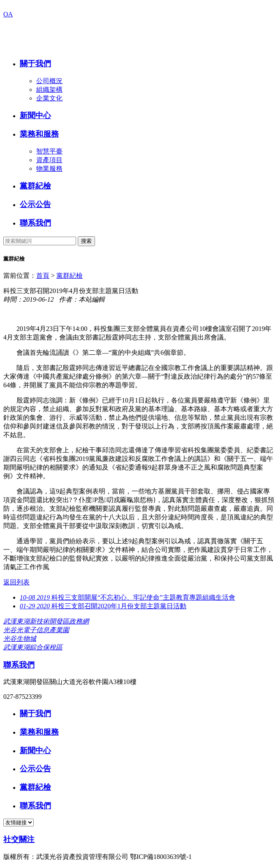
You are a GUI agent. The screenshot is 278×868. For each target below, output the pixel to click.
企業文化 (49, 98)
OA (8, 14)
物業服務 (49, 169)
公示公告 (35, 204)
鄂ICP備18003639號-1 (161, 857)
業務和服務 (39, 134)
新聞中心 (35, 115)
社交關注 (19, 839)
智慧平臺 (49, 151)
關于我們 (35, 64)
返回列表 (16, 582)
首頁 (43, 276)
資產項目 (49, 160)
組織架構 (49, 90)
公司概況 (49, 81)
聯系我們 (35, 223)
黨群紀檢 (35, 186)
